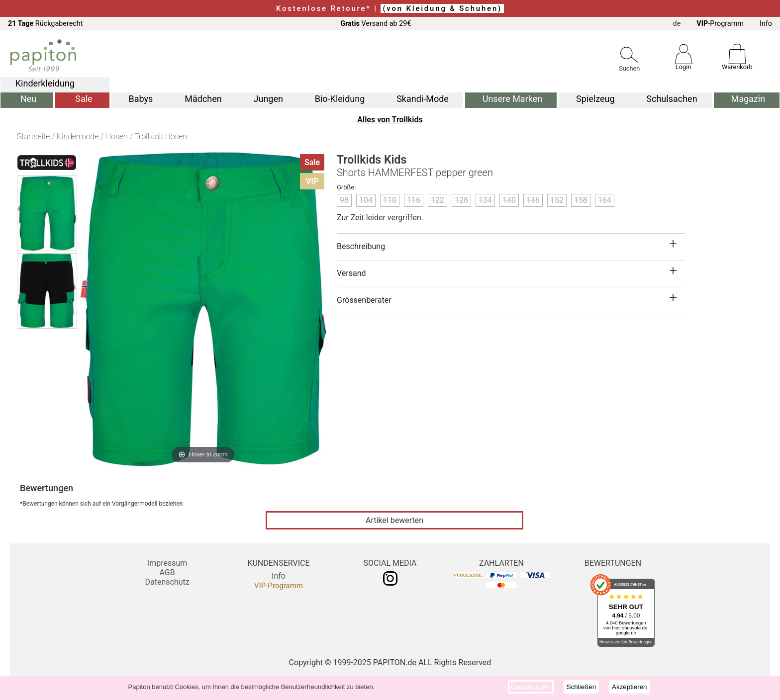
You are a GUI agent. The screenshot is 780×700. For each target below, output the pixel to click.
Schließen (581, 687)
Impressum (167, 563)
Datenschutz (167, 582)
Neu (28, 99)
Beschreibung (361, 246)
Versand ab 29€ (376, 24)
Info (766, 24)
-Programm (720, 24)
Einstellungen (531, 687)
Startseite (33, 136)
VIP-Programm (279, 586)
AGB (167, 572)
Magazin (748, 99)
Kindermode (78, 136)
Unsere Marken (512, 99)
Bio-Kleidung (340, 99)
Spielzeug (595, 99)
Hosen (117, 136)
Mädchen (203, 99)
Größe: (346, 187)
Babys (141, 99)
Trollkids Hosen (161, 136)
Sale (84, 99)
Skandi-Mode (423, 99)
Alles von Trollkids (390, 120)
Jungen (268, 99)
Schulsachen (672, 99)
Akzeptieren (629, 687)
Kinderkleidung (45, 83)
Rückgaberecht (46, 24)
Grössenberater (364, 300)
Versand (351, 273)
